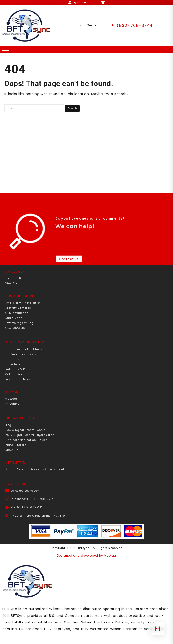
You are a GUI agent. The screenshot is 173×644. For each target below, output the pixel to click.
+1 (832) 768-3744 (132, 25)
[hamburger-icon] (5, 49)
